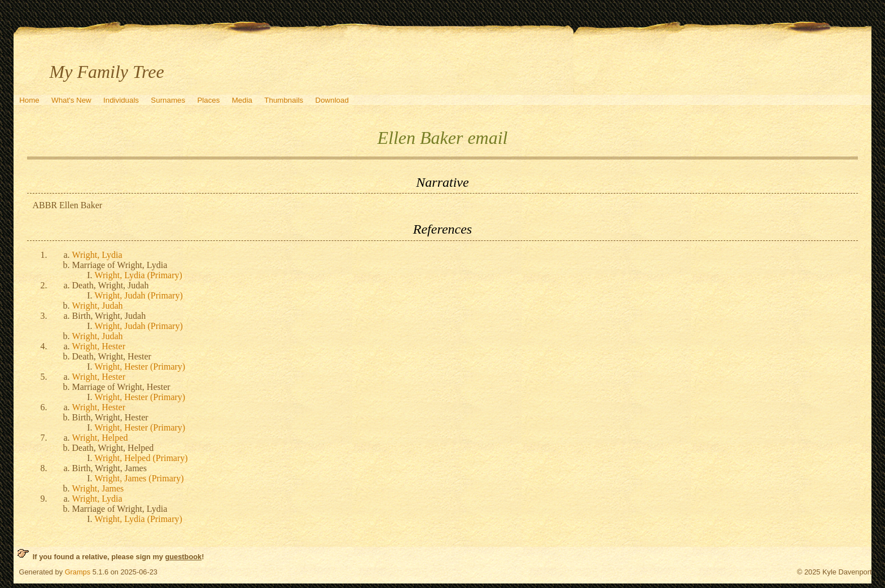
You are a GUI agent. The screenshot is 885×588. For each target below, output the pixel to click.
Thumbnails (284, 100)
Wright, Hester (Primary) (140, 367)
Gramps (78, 572)
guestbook (183, 557)
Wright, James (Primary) (139, 478)
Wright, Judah (98, 306)
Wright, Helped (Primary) (141, 458)
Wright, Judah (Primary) (139, 295)
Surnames (168, 100)
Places (208, 100)
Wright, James (98, 488)
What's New (71, 100)
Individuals (121, 100)
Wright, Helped (100, 438)
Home (29, 100)
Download (332, 100)
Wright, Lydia (97, 255)
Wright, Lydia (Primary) (139, 275)
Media (242, 100)
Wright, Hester (99, 346)
